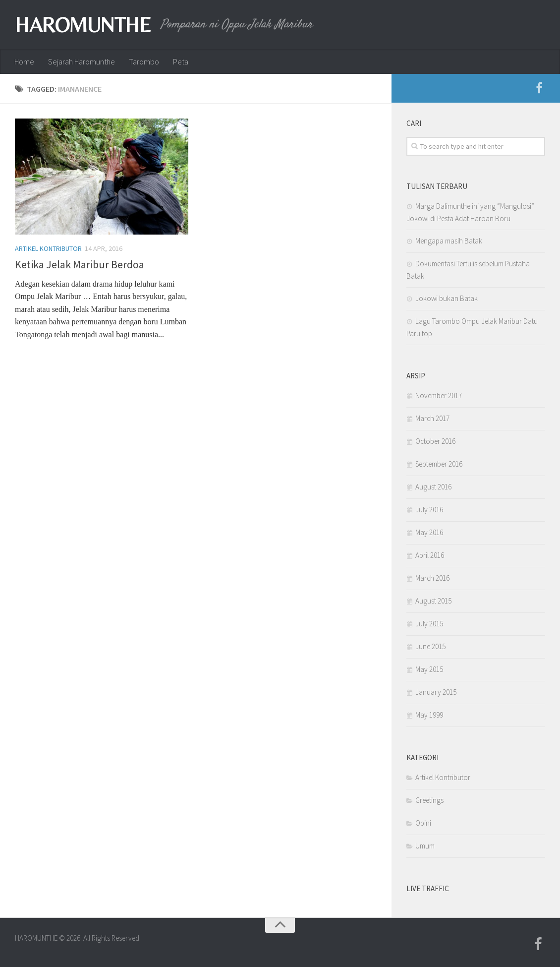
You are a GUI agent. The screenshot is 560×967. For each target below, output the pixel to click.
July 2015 (429, 624)
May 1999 (429, 715)
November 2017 (439, 395)
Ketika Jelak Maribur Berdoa (80, 264)
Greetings (429, 800)
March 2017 (432, 418)
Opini (423, 823)
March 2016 (432, 578)
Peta (181, 61)
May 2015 (429, 669)
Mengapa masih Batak (449, 241)
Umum (425, 846)
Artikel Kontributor (48, 248)
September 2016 (439, 464)
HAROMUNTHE (83, 25)
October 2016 (435, 441)
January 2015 (436, 692)
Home (24, 61)
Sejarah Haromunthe (82, 61)
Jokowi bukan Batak (447, 298)
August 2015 (433, 601)
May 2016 (429, 532)
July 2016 (429, 510)
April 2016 (430, 555)
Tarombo (144, 61)
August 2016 (433, 487)
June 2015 (430, 646)
